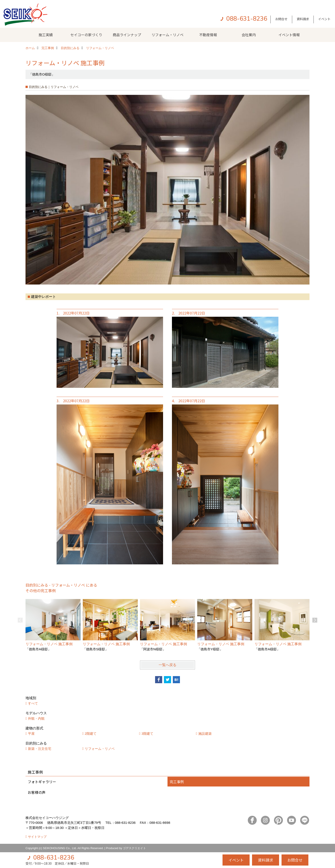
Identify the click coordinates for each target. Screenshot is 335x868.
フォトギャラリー (42, 782)
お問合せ (281, 19)
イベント (324, 19)
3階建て (147, 734)
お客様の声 (37, 792)
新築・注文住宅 (40, 749)
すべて (33, 703)
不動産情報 (208, 35)
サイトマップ (37, 837)
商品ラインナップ (127, 35)
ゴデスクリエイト (134, 848)
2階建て (91, 734)
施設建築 (205, 734)
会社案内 (249, 35)
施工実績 (46, 35)
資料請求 (303, 19)
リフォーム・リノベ (167, 35)
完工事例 (177, 782)
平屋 (31, 734)
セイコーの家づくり (86, 35)
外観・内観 (36, 718)
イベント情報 (289, 35)
